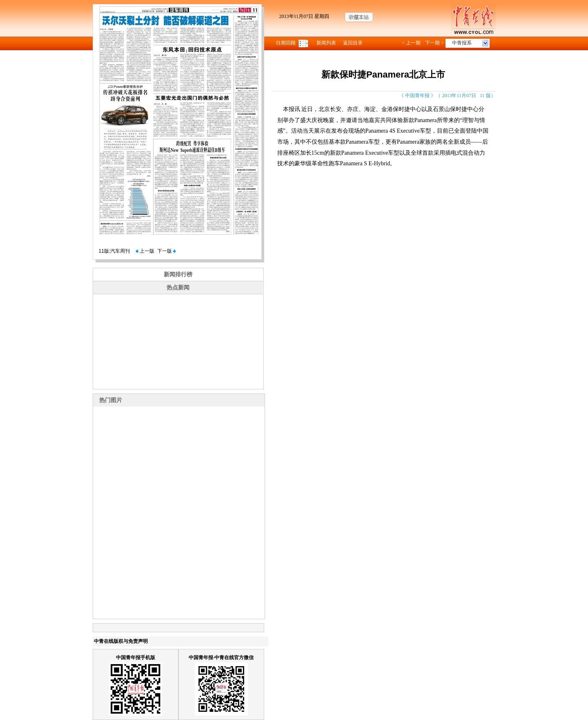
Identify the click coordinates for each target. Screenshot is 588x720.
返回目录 (353, 43)
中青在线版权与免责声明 (121, 641)
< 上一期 (411, 43)
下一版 (167, 251)
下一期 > (434, 43)
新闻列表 (326, 43)
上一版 (145, 251)
